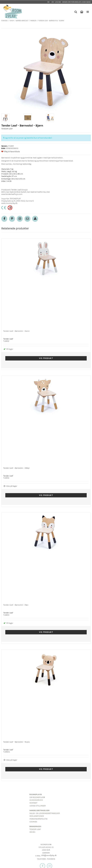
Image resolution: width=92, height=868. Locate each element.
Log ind (58, 2)
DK (48, 2)
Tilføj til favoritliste (10, 152)
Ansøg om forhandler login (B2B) (76, 2)
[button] (27, 219)
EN (53, 2)
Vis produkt (46, 358)
